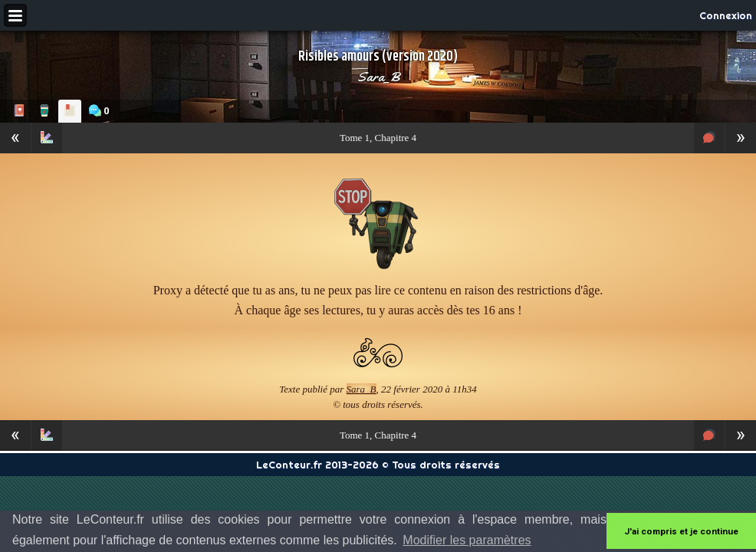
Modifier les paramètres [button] (467, 540)
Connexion (726, 15)
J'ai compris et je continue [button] (681, 531)
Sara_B (378, 77)
